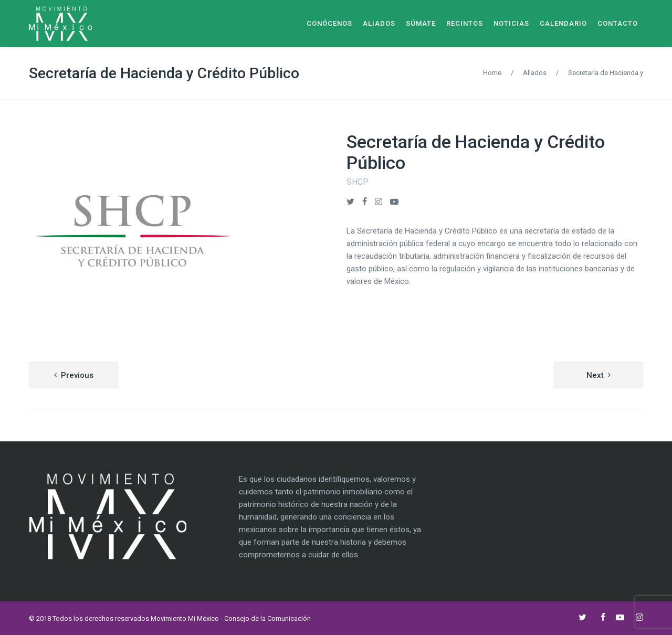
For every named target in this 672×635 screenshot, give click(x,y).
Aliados (535, 73)
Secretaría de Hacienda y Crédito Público (164, 73)
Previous (77, 375)
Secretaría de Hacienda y (606, 73)
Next (595, 375)
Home (492, 73)
